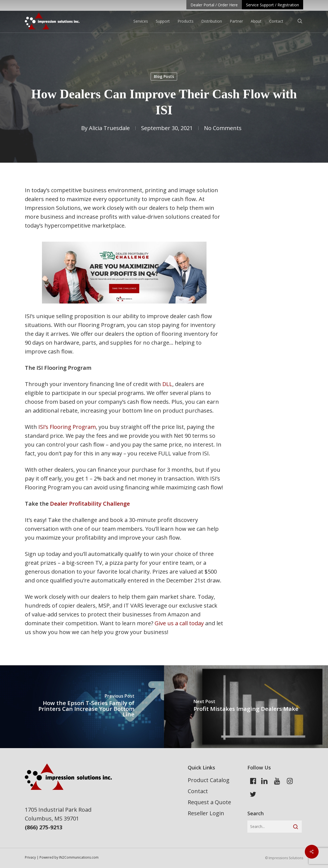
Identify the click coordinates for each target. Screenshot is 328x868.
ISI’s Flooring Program (67, 427)
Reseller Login (206, 813)
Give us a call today (178, 623)
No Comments (223, 128)
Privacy (30, 857)
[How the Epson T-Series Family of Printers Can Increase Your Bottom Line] (82, 707)
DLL (167, 384)
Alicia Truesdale (109, 128)
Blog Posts (164, 76)
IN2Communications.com (79, 857)
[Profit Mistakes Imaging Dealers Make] (246, 707)
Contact (198, 791)
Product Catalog (209, 780)
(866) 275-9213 (44, 827)
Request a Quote (209, 802)
